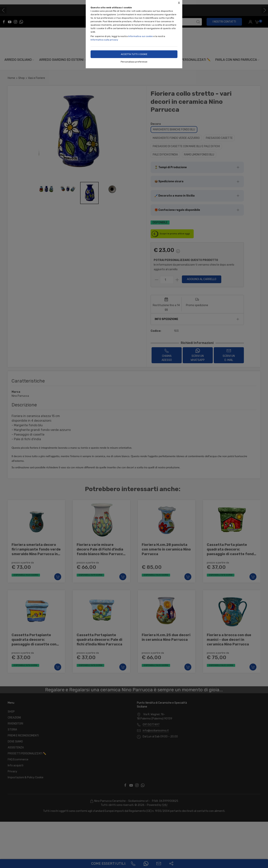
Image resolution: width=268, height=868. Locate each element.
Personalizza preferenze (134, 62)
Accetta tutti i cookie (134, 54)
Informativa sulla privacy (104, 40)
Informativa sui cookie (140, 36)
